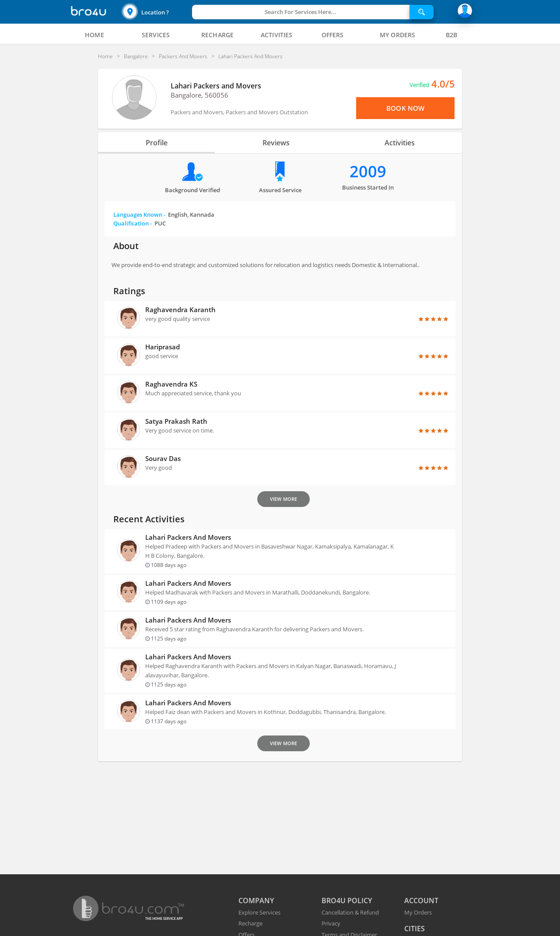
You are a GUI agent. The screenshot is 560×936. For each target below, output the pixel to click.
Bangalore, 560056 (199, 95)
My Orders (418, 912)
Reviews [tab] (276, 143)
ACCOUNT (421, 901)
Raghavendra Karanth (180, 310)
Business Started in (368, 187)
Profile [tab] (157, 143)
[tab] (94, 35)
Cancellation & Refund (350, 912)
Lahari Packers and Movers (216, 86)
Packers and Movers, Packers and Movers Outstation (239, 112)
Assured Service (280, 190)
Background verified (192, 190)
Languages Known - (164, 215)
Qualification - (140, 223)
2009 (368, 171)
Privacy (331, 923)
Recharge (250, 923)
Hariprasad (163, 347)
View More (283, 499)
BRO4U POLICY (347, 901)
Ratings (129, 291)
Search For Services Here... (301, 12)
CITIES (415, 929)
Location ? (155, 12)
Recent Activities (149, 519)
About (126, 246)
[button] (156, 12)
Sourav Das (163, 458)
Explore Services (259, 912)
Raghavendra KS (171, 384)
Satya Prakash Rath (176, 421)
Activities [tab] (400, 143)
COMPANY (256, 901)
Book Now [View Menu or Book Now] (405, 108)
